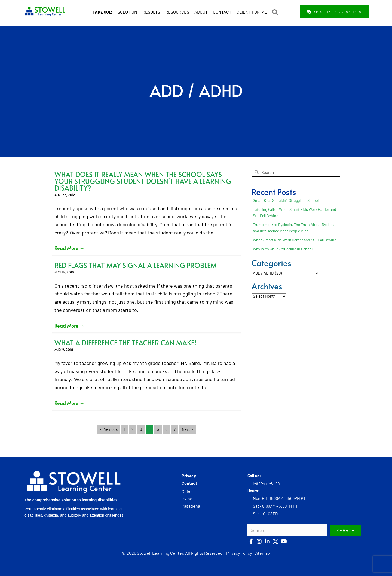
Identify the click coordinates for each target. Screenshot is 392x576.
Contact (189, 483)
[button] (276, 12)
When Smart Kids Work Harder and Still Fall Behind (295, 240)
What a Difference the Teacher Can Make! (125, 342)
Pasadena (191, 506)
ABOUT (201, 12)
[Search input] (287, 530)
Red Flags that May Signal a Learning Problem (135, 265)
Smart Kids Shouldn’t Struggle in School (286, 200)
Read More (69, 248)
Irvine (187, 499)
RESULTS (151, 12)
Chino (187, 491)
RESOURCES (177, 12)
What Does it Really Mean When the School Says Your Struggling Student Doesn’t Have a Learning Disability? (143, 181)
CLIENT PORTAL (252, 12)
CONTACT (222, 12)
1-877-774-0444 (266, 483)
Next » (187, 429)
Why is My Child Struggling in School (283, 249)
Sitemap (262, 553)
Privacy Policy (239, 553)
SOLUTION (127, 12)
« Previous (108, 429)
